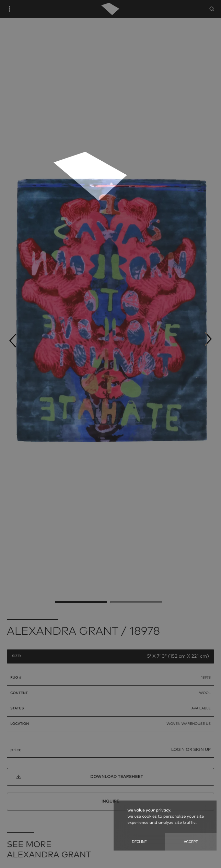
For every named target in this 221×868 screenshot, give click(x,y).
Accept (191, 842)
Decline (139, 842)
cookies (149, 817)
